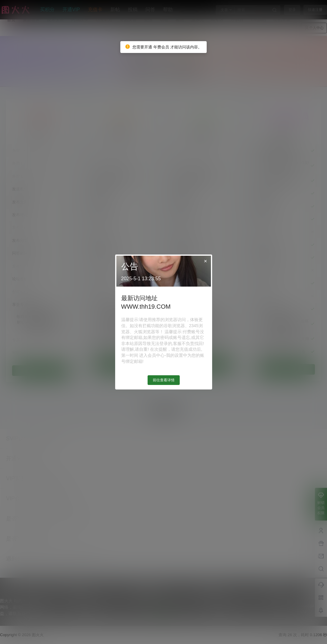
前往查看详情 (164, 380)
